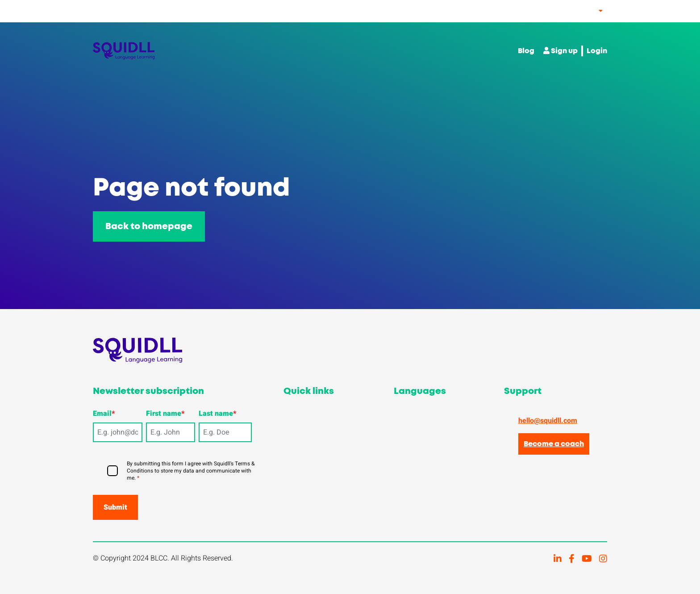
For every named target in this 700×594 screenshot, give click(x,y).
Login (597, 51)
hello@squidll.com (548, 421)
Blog (526, 51)
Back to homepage (149, 226)
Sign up (560, 51)
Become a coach (554, 444)
